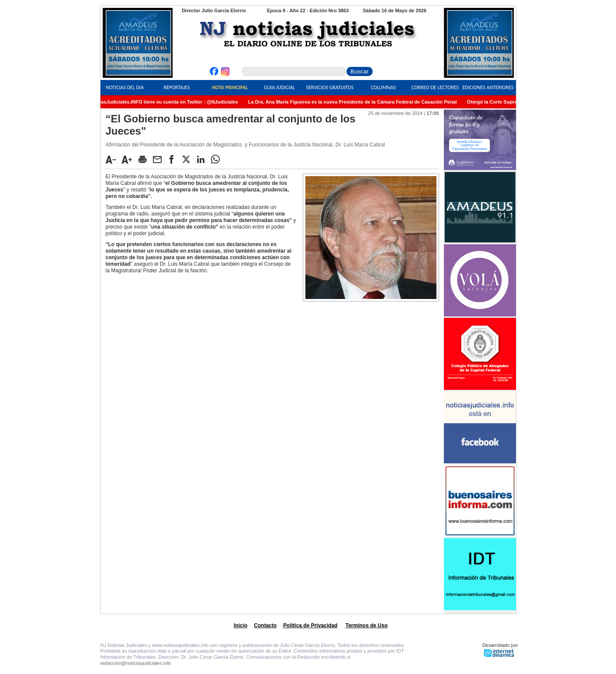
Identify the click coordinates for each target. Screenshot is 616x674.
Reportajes (176, 87)
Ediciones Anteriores (488, 87)
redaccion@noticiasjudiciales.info (136, 663)
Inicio (241, 625)
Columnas (383, 87)
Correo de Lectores (435, 87)
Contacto (265, 625)
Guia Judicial (279, 87)
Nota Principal (230, 87)
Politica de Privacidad (310, 625)
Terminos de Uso (367, 625)
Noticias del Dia (125, 87)
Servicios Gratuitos (330, 87)
